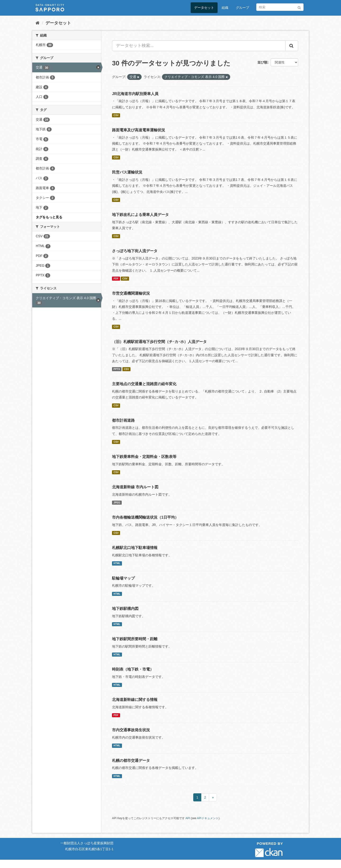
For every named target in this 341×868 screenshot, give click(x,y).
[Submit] (299, 7)
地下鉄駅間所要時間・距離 (135, 639)
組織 (225, 8)
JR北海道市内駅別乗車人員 (135, 94)
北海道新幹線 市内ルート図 (135, 487)
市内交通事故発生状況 (131, 730)
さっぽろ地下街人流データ (135, 251)
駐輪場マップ (123, 578)
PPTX (117, 369)
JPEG (117, 503)
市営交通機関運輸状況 (131, 293)
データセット (204, 8)
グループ (242, 8)
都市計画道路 (123, 420)
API (188, 818)
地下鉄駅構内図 (125, 609)
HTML (117, 563)
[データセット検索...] (199, 46)
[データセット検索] (280, 7)
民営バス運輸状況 (127, 172)
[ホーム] (38, 23)
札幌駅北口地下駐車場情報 (135, 548)
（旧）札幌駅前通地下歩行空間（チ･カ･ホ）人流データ (159, 342)
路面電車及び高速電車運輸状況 (139, 130)
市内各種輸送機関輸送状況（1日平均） (145, 517)
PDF (116, 279)
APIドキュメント (208, 818)
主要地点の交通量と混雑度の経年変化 (144, 384)
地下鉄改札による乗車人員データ (140, 215)
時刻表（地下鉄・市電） (133, 669)
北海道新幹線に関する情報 (135, 700)
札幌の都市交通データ (131, 761)
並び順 (262, 62)
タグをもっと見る (49, 217)
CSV (116, 115)
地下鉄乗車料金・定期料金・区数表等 (144, 457)
